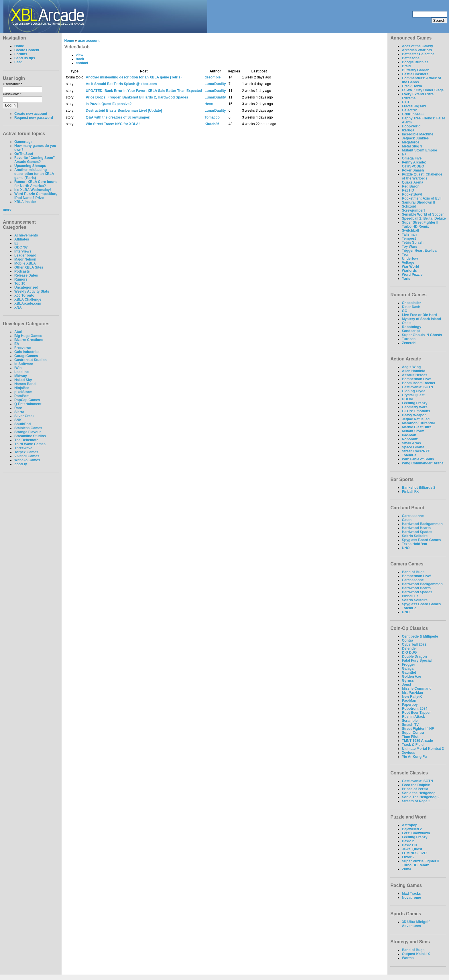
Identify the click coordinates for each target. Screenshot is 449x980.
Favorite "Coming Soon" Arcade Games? (35, 160)
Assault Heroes (414, 375)
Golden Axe (411, 677)
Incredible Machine (417, 134)
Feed (18, 62)
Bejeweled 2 (412, 829)
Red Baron (410, 186)
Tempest (409, 238)
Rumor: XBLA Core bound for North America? (36, 184)
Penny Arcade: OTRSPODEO (414, 164)
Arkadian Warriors (417, 50)
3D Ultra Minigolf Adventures (416, 924)
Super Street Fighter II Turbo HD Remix (420, 224)
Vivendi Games (27, 456)
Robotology (411, 327)
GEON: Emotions (416, 411)
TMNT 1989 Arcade (417, 741)
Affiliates (22, 239)
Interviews (23, 251)
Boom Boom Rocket (418, 383)
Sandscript (411, 331)
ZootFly (21, 464)
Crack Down (412, 86)
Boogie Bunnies (415, 62)
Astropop (409, 825)
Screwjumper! (413, 210)
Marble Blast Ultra (416, 427)
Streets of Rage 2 (416, 801)
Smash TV (410, 725)
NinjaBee (22, 388)
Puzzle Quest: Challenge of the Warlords (422, 176)
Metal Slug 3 (412, 146)
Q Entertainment (28, 404)
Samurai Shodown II (418, 202)
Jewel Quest (412, 849)
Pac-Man (409, 435)
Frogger (408, 664)
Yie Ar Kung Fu (414, 757)
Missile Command (416, 689)
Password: (12, 94)
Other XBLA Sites (29, 267)
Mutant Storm (413, 431)
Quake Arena (412, 182)
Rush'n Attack (413, 717)
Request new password (34, 118)
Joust (406, 685)
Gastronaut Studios (30, 360)
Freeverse (22, 348)
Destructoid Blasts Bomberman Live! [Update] (124, 111)
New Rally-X (412, 697)
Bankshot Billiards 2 (419, 488)
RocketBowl (412, 194)
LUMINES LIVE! (414, 853)
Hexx (209, 104)
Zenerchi (409, 343)
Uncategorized (26, 287)
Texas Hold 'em (414, 544)
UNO (406, 548)
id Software (24, 364)
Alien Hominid (413, 371)
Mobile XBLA (25, 263)
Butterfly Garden (415, 70)
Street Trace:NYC (416, 451)
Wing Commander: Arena (423, 463)
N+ (404, 154)
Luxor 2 (408, 857)
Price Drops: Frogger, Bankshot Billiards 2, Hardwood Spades (137, 97)
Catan (407, 520)
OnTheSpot (24, 154)
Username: (13, 84)
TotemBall (410, 455)
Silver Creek (24, 416)
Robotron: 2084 (414, 709)
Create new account (31, 114)
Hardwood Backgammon (422, 524)
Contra (407, 640)
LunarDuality (215, 84)
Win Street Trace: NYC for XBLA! (113, 124)
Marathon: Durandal (418, 423)
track (80, 59)
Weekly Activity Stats (32, 291)
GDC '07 (21, 247)
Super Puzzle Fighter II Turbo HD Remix (420, 863)
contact (82, 63)
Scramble (410, 721)
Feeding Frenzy (414, 403)
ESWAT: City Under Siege (423, 90)
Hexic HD (409, 845)
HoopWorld (411, 126)
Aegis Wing (411, 367)
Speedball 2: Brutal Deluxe (424, 218)
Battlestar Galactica (418, 54)
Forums (21, 54)
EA (17, 344)
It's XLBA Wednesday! (33, 190)
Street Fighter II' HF (418, 729)
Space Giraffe (413, 447)
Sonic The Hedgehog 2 (421, 797)
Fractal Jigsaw (414, 106)
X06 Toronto (24, 295)
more (7, 210)
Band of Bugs (413, 572)
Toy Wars (409, 247)
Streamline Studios (30, 436)
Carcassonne (413, 516)
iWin (18, 368)
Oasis (406, 323)
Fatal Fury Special (417, 660)
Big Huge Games (28, 336)
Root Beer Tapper (416, 713)
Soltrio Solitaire (415, 536)
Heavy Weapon (414, 415)
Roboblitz (410, 439)
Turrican (409, 339)
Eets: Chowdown (416, 833)
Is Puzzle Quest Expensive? (109, 104)
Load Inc (21, 372)
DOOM (407, 399)
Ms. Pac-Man (412, 693)
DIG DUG (409, 652)
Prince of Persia (415, 789)
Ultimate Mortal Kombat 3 (423, 749)
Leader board (25, 255)
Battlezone (410, 58)
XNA (18, 307)
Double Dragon (414, 656)
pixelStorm (23, 392)
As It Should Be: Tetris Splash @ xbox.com (121, 84)
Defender (409, 648)
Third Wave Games (30, 444)
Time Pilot (410, 737)
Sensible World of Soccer (423, 214)
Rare (18, 408)
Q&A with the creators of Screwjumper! (118, 117)
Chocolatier (411, 303)
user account (89, 41)
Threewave (23, 448)
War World (410, 267)
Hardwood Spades (417, 532)
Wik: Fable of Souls (418, 459)
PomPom (22, 396)
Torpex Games (26, 452)
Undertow (410, 259)
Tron (405, 255)
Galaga (408, 669)
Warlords (409, 271)
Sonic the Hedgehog (419, 793)
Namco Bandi (25, 384)
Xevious (408, 753)
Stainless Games (28, 428)
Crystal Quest (413, 395)
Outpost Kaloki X (416, 954)
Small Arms (411, 443)
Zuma (406, 869)
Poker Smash (413, 170)
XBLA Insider (25, 202)
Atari (18, 332)
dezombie (212, 77)
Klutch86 (212, 124)
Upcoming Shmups (30, 166)
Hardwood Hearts (416, 528)
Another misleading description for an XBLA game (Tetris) (34, 174)
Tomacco (212, 117)
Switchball (410, 230)
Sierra (19, 412)
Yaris (406, 279)
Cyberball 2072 (414, 644)
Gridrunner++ (413, 114)
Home (19, 46)
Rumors (21, 279)
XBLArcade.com (28, 303)
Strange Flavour (28, 432)
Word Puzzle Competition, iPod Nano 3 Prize (36, 196)
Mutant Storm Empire (419, 150)
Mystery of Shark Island (421, 319)
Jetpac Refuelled (416, 419)
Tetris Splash (412, 242)
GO (404, 311)
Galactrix (409, 110)
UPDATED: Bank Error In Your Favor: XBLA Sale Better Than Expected (144, 91)
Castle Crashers (415, 74)
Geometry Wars (414, 407)
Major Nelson (25, 259)
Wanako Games (27, 460)
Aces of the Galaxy (417, 46)
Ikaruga (408, 130)
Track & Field (413, 745)
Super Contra (413, 733)
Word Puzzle (412, 275)
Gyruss (408, 681)
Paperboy (410, 705)
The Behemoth (26, 440)
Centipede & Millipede (420, 636)
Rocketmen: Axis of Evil (422, 198)
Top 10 (20, 283)
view (80, 55)
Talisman (409, 234)
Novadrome (411, 898)
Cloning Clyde (413, 391)
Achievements (26, 235)
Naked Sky (23, 380)
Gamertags (23, 142)
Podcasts (22, 271)
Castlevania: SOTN (417, 387)
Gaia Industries (27, 352)
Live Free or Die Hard (419, 315)
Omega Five (412, 158)
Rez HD (408, 190)
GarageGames (26, 356)
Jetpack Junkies (415, 138)
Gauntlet (409, 673)
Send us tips (25, 58)
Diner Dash (411, 307)
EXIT (406, 102)
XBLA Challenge (28, 299)
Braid (406, 66)
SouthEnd (22, 424)
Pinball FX (410, 492)
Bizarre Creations (29, 340)
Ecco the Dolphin (416, 785)
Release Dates (26, 275)
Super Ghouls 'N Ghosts (422, 335)
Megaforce (410, 142)
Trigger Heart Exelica (419, 251)
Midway (21, 376)
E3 (16, 243)
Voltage (408, 263)
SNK (18, 420)
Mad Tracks (411, 894)
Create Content (27, 50)
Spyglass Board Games (421, 540)
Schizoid (409, 206)
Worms (408, 958)
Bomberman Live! (416, 379)
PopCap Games (27, 400)
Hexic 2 (408, 841)
